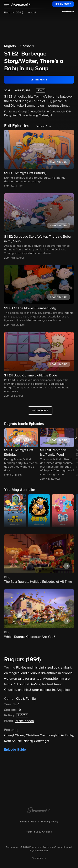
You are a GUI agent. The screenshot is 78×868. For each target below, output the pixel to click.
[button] (7, 5)
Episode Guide (15, 750)
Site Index (38, 858)
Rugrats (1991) (14, 13)
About (32, 13)
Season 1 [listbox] (41, 126)
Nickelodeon (25, 721)
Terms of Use (28, 822)
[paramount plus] (21, 4)
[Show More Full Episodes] (40, 410)
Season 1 (27, 46)
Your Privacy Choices (39, 832)
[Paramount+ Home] (39, 810)
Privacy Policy (50, 822)
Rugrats (10, 46)
